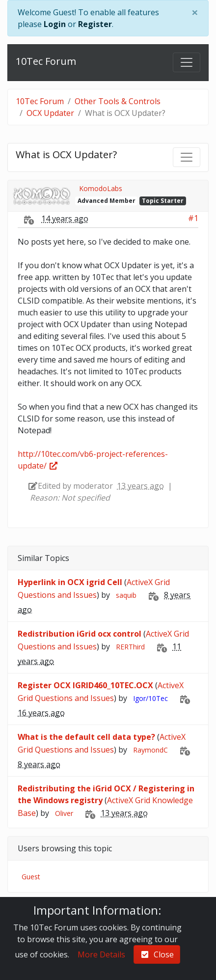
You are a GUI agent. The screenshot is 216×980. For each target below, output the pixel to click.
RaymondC (150, 750)
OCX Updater (50, 113)
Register (95, 24)
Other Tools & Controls (118, 101)
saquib (126, 595)
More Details (101, 954)
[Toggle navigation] (187, 62)
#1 (193, 218)
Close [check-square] (157, 954)
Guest (31, 877)
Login (55, 24)
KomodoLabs (101, 188)
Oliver (64, 813)
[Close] (195, 12)
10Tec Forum (46, 61)
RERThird (130, 647)
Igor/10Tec (150, 698)
